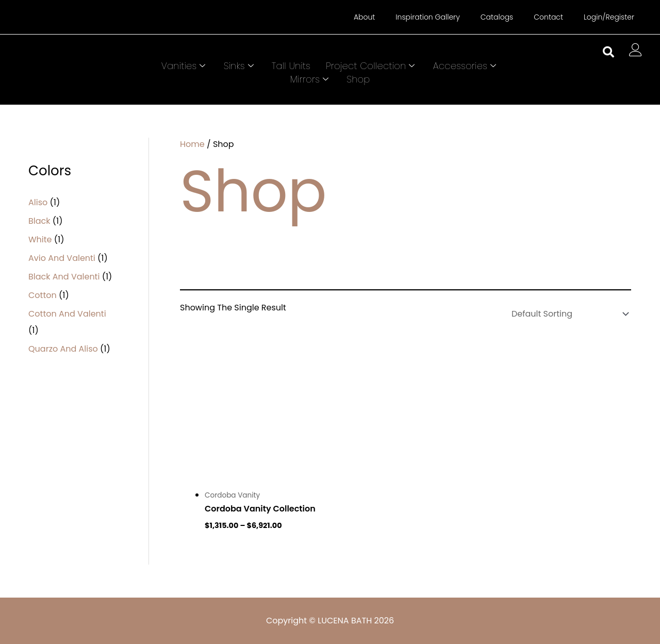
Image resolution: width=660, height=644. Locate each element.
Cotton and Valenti (67, 314)
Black (39, 221)
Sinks (240, 66)
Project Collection (372, 66)
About (364, 17)
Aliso (38, 202)
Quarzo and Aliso (63, 349)
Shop (358, 79)
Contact (548, 17)
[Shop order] (568, 314)
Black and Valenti (64, 277)
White (40, 240)
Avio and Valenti (62, 258)
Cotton (43, 295)
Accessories (466, 66)
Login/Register (609, 17)
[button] (608, 52)
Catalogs (497, 17)
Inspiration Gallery (427, 17)
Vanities (185, 66)
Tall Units (291, 66)
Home (192, 144)
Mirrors (310, 79)
